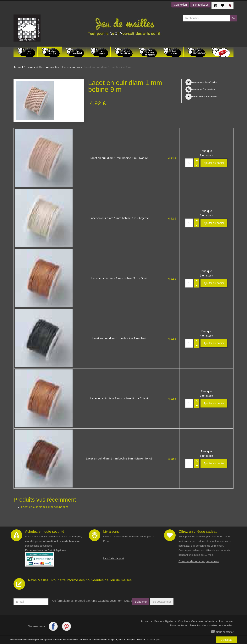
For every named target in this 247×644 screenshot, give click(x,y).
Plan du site (226, 621)
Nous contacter (179, 625)
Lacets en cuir (71, 67)
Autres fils (52, 67)
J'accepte (227, 640)
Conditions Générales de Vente (196, 621)
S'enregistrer (200, 5)
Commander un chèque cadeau (199, 561)
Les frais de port (114, 558)
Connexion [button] (180, 5)
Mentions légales (164, 621)
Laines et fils (34, 67)
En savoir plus (153, 640)
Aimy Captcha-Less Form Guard (111, 601)
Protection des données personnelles (211, 625)
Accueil (18, 67)
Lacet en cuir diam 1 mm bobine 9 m (45, 507)
